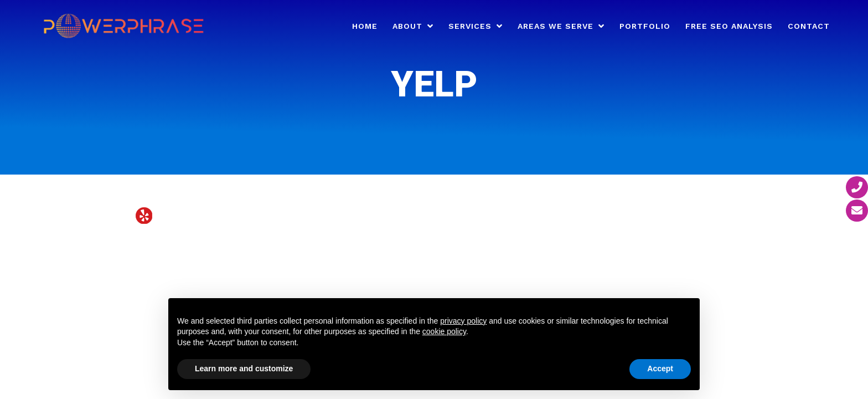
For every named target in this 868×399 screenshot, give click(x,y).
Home (365, 26)
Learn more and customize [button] (244, 369)
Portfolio (645, 26)
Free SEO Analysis (729, 26)
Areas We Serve (556, 26)
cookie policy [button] (444, 331)
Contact (809, 26)
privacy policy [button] (463, 321)
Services (470, 26)
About (407, 26)
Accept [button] (660, 369)
